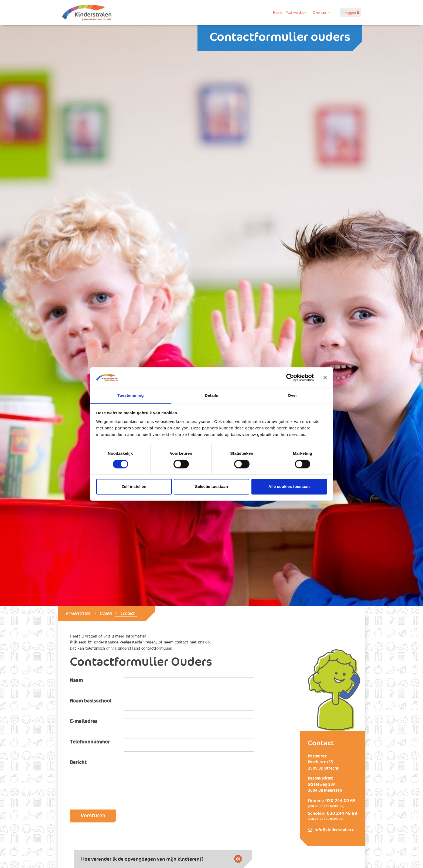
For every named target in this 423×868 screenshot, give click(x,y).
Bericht (78, 763)
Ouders (106, 613)
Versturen (93, 816)
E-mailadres (84, 722)
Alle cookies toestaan (289, 486)
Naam (76, 681)
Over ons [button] (320, 13)
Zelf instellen (134, 486)
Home (278, 13)
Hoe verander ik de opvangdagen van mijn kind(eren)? (162, 859)
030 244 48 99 (342, 814)
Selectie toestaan (212, 486)
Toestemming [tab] (131, 395)
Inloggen (351, 13)
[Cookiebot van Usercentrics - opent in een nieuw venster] (290, 378)
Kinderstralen (78, 613)
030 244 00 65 (340, 801)
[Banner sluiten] (325, 378)
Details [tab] (211, 395)
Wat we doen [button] (296, 13)
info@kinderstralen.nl (335, 830)
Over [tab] (293, 395)
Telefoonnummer (90, 742)
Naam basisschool (91, 701)
